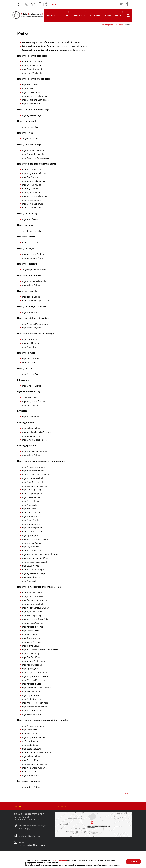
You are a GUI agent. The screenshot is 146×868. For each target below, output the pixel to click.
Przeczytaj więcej (59, 860)
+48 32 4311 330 (34, 836)
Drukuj (124, 794)
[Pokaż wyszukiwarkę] (128, 16)
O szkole (120, 25)
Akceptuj (133, 861)
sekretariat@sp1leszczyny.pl (32, 845)
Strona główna (108, 25)
